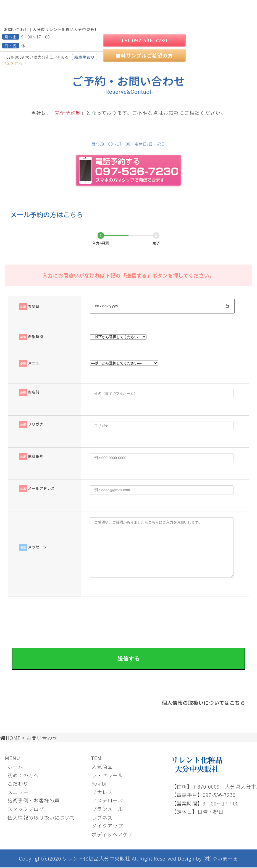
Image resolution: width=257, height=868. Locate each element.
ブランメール (107, 810)
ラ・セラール (107, 776)
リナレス (102, 793)
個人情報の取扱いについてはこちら (204, 703)
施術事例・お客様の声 (34, 801)
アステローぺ (107, 801)
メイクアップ (107, 826)
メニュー (18, 793)
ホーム (15, 767)
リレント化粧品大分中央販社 (96, 859)
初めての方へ (23, 776)
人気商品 (102, 767)
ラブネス (102, 818)
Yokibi (99, 784)
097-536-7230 (219, 796)
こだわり (18, 784)
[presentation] (128, 618)
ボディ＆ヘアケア (112, 835)
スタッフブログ (26, 810)
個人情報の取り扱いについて (41, 818)
